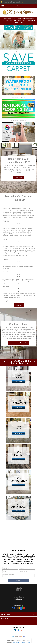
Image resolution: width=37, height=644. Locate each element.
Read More (19, 305)
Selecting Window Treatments (18, 343)
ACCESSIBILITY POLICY (25, 642)
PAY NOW (22, 2)
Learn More (19, 177)
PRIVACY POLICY (16, 642)
